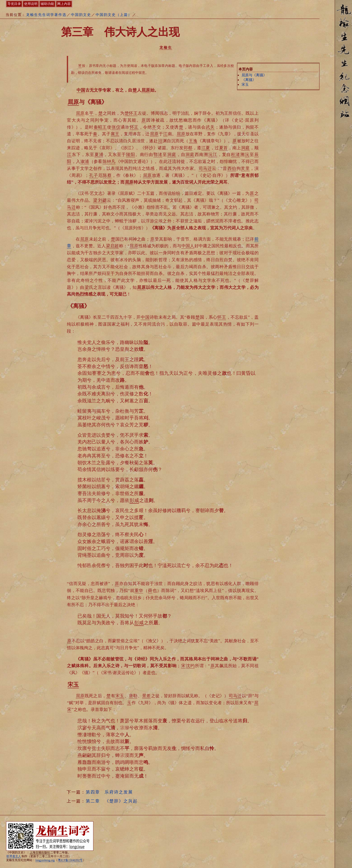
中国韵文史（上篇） (114, 15)
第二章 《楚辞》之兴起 (112, 801)
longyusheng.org (45, 860)
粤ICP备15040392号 (70, 860)
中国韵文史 (81, 15)
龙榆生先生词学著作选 (46, 15)
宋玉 (245, 84)
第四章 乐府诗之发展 (109, 792)
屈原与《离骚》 (254, 75)
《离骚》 (249, 80)
